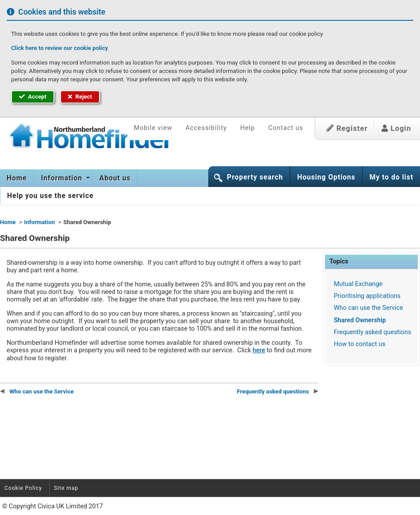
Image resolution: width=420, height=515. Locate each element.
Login (396, 128)
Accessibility (206, 128)
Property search (255, 177)
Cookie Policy (23, 488)
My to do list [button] (391, 177)
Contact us (286, 128)
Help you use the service (50, 196)
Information (63, 178)
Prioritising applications (367, 296)
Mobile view (153, 128)
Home (17, 178)
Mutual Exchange (358, 284)
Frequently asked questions (372, 332)
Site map (66, 488)
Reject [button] (80, 97)
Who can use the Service (368, 308)
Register (347, 128)
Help (247, 128)
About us (115, 178)
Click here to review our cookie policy (59, 48)
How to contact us (360, 344)
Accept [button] (33, 97)
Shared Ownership (360, 320)
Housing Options (326, 177)
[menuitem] (17, 178)
